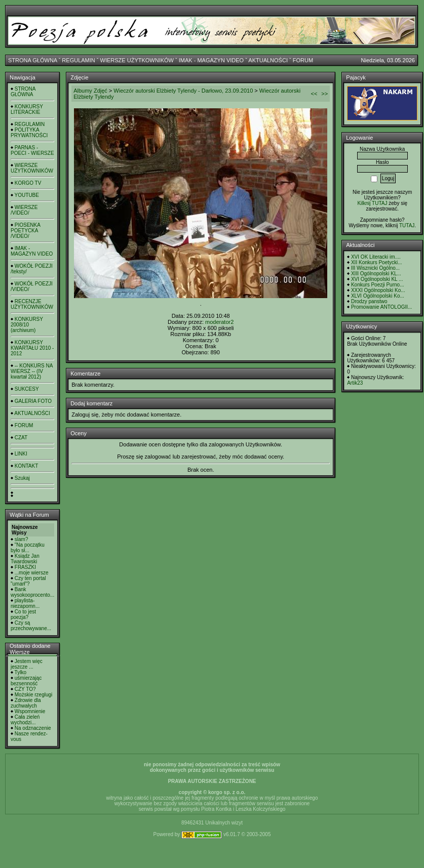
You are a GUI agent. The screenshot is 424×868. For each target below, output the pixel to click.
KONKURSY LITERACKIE (27, 109)
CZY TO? (25, 689)
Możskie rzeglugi (33, 695)
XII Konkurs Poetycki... (377, 262)
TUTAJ (407, 225)
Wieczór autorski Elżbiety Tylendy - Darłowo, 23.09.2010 (183, 91)
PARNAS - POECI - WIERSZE (32, 150)
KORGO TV (28, 183)
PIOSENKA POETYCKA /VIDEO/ (25, 231)
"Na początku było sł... (28, 548)
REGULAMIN (78, 60)
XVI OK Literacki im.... (376, 257)
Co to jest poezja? (23, 614)
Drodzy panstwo (369, 301)
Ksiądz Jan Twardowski (25, 559)
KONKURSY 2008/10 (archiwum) (27, 325)
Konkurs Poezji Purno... (378, 285)
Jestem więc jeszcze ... (27, 664)
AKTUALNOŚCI (268, 60)
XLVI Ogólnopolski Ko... (378, 296)
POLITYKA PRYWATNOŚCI (29, 133)
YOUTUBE (27, 195)
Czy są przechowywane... (31, 626)
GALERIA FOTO (33, 401)
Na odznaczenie (33, 728)
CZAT (21, 438)
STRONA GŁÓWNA (33, 60)
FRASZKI (25, 567)
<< (314, 94)
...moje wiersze (32, 573)
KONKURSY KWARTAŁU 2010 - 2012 (32, 348)
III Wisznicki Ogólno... (375, 268)
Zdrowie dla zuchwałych (26, 703)
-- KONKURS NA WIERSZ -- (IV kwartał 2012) (32, 371)
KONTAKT (26, 466)
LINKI (21, 454)
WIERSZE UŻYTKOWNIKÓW (137, 60)
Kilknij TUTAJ (372, 203)
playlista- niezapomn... (25, 603)
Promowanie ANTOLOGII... (381, 307)
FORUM (303, 60)
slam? (22, 539)
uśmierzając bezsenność (26, 681)
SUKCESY (27, 389)
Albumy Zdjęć (90, 91)
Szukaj (22, 478)
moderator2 (219, 322)
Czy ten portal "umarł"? (28, 581)
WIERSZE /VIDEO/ (24, 210)
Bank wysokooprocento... (32, 592)
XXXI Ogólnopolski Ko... (378, 290)
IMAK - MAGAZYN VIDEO (211, 60)
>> (324, 94)
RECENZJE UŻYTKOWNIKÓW (32, 304)
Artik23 (355, 383)
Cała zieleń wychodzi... (25, 720)
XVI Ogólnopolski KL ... (377, 279)
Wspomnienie (30, 711)
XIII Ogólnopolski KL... (376, 274)
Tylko (21, 672)
